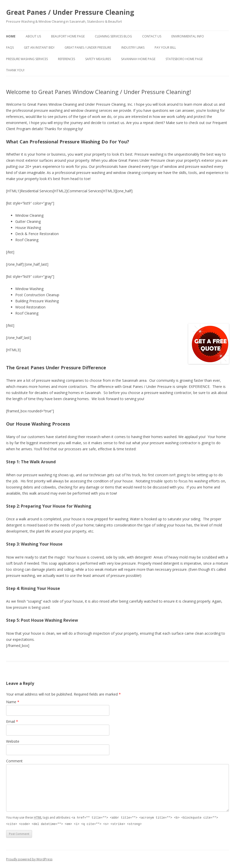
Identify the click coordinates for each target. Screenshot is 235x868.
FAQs (10, 48)
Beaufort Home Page (68, 36)
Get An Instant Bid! (39, 48)
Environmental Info (188, 36)
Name (13, 702)
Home (11, 36)
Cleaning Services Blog (113, 36)
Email (12, 721)
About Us (33, 36)
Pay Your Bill (165, 48)
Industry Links (133, 48)
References (67, 59)
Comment (14, 761)
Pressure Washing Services (27, 59)
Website (13, 741)
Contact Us (152, 36)
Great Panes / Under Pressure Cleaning (70, 12)
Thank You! (15, 70)
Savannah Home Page (138, 59)
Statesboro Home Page (184, 59)
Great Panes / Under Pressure (88, 48)
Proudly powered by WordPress (29, 859)
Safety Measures (98, 59)
